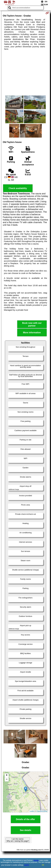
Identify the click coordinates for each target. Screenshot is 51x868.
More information (32, 333)
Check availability (18, 188)
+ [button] (7, 775)
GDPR (27, 865)
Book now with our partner (32, 324)
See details (26, 830)
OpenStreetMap (42, 811)
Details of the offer (25, 819)
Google (36, 860)
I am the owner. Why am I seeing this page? (18, 840)
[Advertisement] (26, 73)
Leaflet (32, 811)
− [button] (7, 779)
